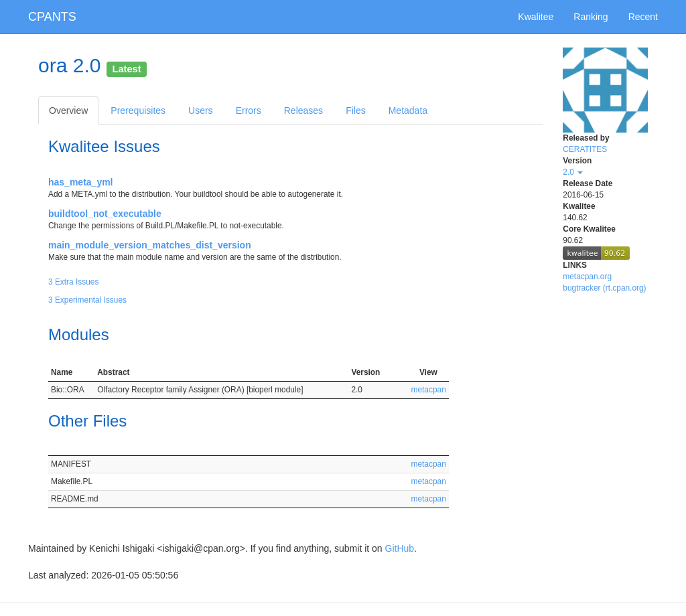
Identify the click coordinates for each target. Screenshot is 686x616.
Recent (643, 17)
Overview (68, 110)
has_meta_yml (81, 182)
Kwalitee (536, 17)
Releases (303, 110)
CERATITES (585, 149)
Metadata (408, 110)
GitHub (400, 548)
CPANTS (52, 17)
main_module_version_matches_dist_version (150, 245)
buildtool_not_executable (105, 214)
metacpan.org (587, 277)
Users (201, 110)
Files (356, 110)
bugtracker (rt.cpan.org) (604, 288)
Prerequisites (138, 110)
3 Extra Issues (73, 282)
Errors (249, 110)
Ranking (591, 17)
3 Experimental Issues (87, 300)
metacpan (429, 390)
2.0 (573, 172)
